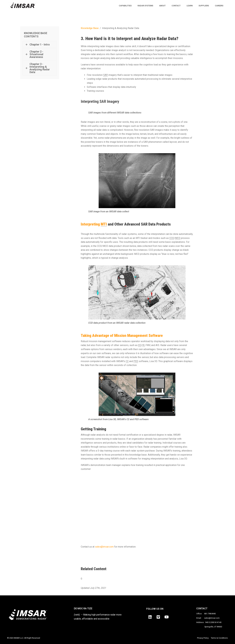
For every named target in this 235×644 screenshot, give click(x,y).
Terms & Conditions (219, 638)
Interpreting (94, 224)
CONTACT (176, 6)
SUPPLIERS (204, 6)
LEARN (190, 6)
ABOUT (162, 6)
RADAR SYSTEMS (145, 6)
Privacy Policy (203, 638)
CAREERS (219, 6)
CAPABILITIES (125, 6)
